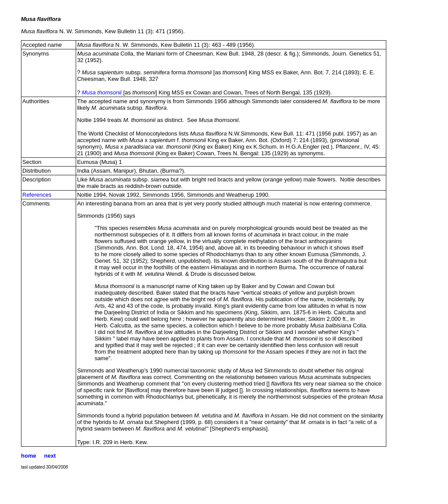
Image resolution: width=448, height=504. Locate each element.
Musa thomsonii (102, 92)
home (29, 456)
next (50, 456)
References (37, 195)
